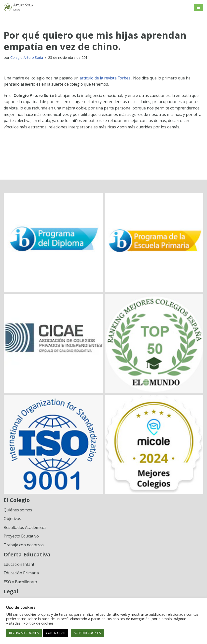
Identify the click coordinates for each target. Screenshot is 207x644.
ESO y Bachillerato (20, 582)
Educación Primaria (21, 573)
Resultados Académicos (25, 527)
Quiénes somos (18, 510)
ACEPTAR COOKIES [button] (87, 633)
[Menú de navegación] (199, 7)
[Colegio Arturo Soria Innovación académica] (18, 7)
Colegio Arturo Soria (27, 57)
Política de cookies (38, 623)
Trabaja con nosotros (24, 545)
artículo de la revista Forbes (105, 78)
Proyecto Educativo (21, 536)
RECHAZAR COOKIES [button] (24, 633)
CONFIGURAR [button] (56, 633)
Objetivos (12, 519)
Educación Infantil (20, 564)
